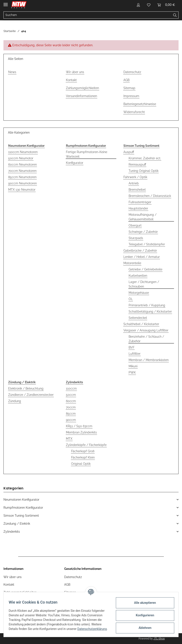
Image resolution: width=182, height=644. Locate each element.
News (12, 72)
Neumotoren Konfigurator (21, 500)
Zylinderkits (12, 532)
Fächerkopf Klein (83, 457)
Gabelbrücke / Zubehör (140, 251)
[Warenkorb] (166, 5)
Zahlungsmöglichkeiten (82, 88)
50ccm (71, 395)
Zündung (15, 401)
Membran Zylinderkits (81, 432)
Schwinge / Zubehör (143, 232)
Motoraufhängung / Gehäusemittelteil (143, 217)
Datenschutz (132, 72)
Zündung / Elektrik (17, 524)
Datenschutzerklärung (25, 631)
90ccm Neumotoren (22, 183)
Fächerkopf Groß (83, 451)
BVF (132, 347)
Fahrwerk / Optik (135, 177)
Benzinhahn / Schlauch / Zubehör (146, 339)
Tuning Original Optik (144, 171)
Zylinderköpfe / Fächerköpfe (86, 445)
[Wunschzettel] (149, 5)
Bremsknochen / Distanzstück (150, 196)
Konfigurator (75, 163)
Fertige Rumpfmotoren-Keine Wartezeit (87, 154)
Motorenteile (132, 263)
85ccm (71, 414)
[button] (138, 5)
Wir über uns (75, 72)
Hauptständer (138, 208)
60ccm (71, 401)
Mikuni (133, 366)
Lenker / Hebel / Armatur (142, 257)
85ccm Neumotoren (22, 177)
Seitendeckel (138, 318)
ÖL (131, 299)
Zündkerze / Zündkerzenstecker (31, 395)
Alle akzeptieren (143, 602)
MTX (69, 439)
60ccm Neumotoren (22, 165)
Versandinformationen (81, 96)
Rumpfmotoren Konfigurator (23, 508)
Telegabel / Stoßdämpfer (147, 244)
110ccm (71, 388)
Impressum (131, 96)
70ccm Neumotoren (22, 171)
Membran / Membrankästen (149, 360)
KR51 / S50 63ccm (79, 426)
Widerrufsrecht (134, 112)
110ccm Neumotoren (23, 152)
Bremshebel (137, 190)
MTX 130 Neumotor (22, 190)
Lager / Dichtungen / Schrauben (144, 284)
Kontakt (71, 80)
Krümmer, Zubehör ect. (145, 158)
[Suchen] (88, 15)
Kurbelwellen (138, 276)
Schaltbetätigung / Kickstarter (150, 312)
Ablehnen (143, 628)
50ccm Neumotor (21, 158)
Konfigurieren (143, 615)
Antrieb (134, 183)
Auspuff (129, 152)
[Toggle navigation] (6, 3)
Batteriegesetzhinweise (140, 104)
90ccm (71, 420)
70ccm (71, 407)
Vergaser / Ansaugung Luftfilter (146, 330)
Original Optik (81, 464)
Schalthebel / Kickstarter (141, 324)
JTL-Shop (159, 639)
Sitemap (129, 88)
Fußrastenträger (140, 202)
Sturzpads (136, 238)
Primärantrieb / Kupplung (147, 305)
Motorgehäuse (139, 293)
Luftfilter (135, 354)
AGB (126, 80)
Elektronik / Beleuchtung (26, 388)
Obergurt (135, 225)
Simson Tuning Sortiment (21, 516)
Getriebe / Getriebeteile (145, 269)
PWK (132, 372)
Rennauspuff (137, 165)
